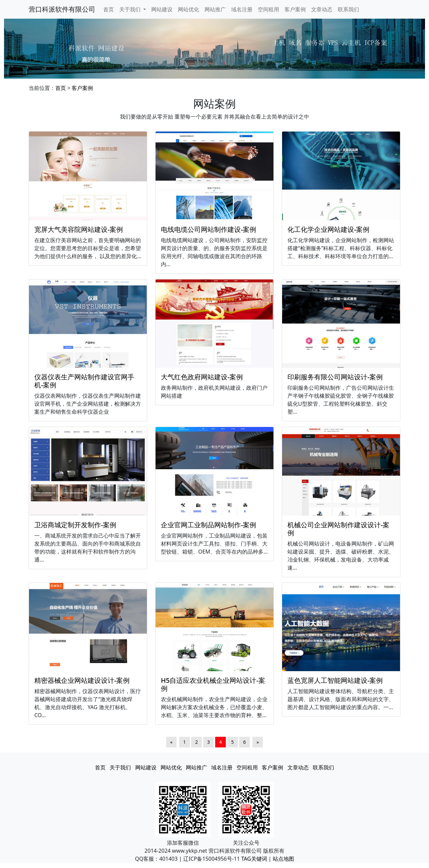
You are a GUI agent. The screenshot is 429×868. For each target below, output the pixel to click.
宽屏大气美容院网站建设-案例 (79, 229)
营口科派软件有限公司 (62, 9)
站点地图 (283, 859)
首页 (109, 9)
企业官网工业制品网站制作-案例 (209, 525)
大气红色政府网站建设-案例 (202, 377)
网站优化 (189, 9)
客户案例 (295, 9)
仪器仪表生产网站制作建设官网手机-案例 (84, 381)
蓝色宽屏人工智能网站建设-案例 (335, 680)
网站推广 (215, 9)
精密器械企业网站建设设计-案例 (82, 680)
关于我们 (120, 767)
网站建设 (162, 9)
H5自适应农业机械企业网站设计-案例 (213, 684)
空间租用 (268, 9)
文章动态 (322, 9)
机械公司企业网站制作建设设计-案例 (338, 529)
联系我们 (348, 9)
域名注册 (242, 9)
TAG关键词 (254, 859)
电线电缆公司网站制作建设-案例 (209, 229)
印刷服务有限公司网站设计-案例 (335, 377)
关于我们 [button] (131, 9)
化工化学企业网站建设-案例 (328, 229)
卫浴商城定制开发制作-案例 (75, 525)
